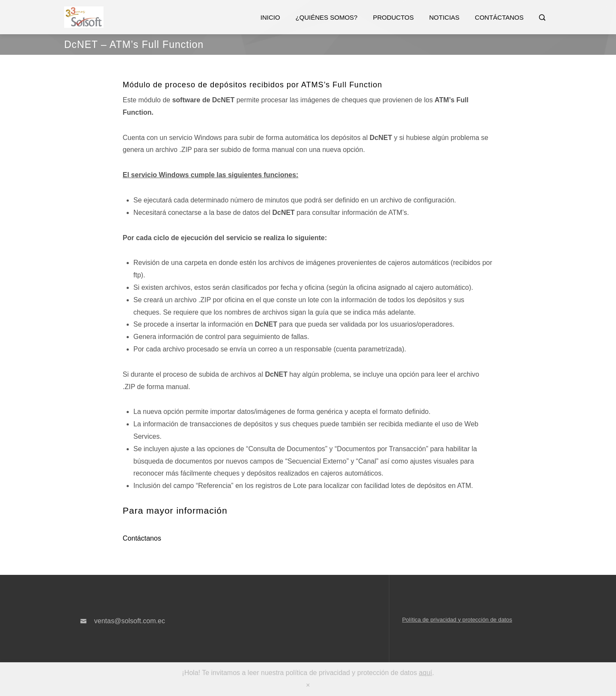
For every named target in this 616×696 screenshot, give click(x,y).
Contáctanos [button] (142, 538)
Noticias (444, 17)
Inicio (270, 17)
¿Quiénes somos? (327, 17)
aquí (425, 673)
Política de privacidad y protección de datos (457, 620)
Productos (394, 17)
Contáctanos (499, 17)
